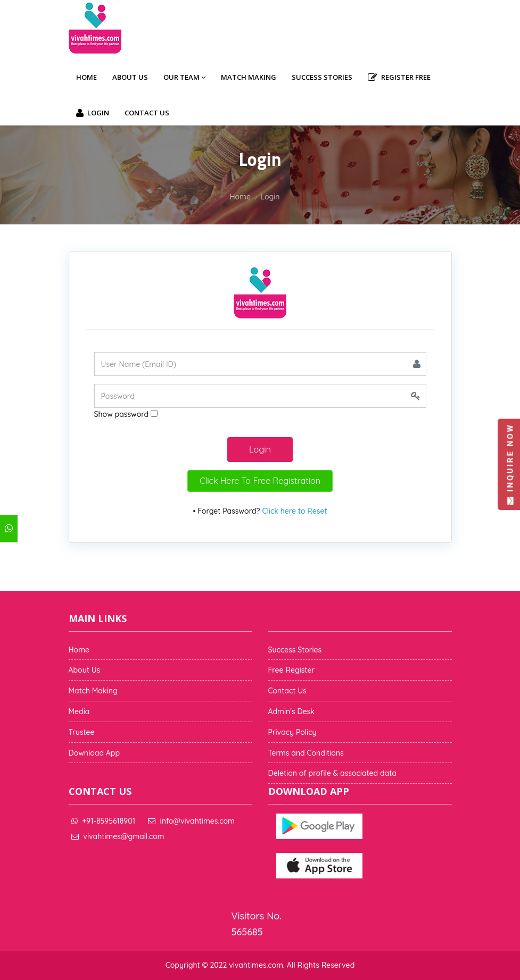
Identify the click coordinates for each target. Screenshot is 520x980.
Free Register (292, 670)
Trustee (82, 732)
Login (93, 113)
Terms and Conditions (306, 753)
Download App (94, 753)
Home (86, 77)
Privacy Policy (292, 732)
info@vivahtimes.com (197, 821)
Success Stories (322, 77)
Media (79, 711)
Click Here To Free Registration (260, 481)
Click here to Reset (294, 511)
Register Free (399, 78)
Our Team (184, 77)
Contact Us (147, 113)
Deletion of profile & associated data (332, 773)
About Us (130, 77)
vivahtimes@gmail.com (123, 836)
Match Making (249, 77)
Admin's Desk (291, 711)
